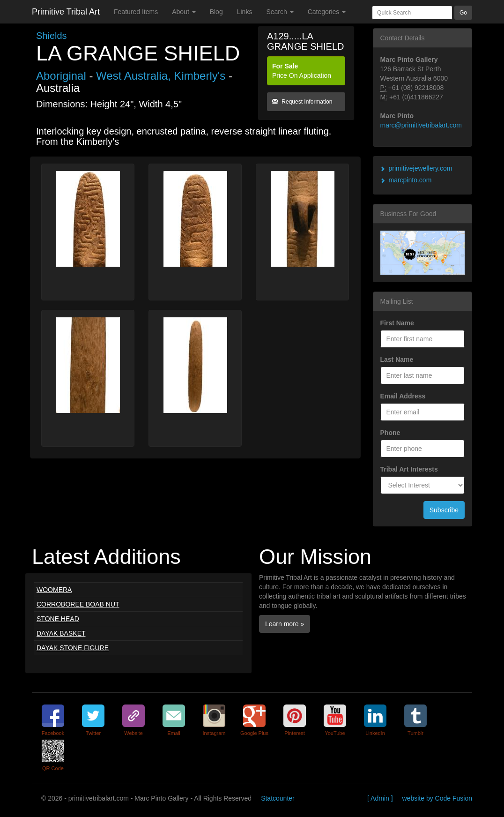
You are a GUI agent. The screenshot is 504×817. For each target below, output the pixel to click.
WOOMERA (54, 590)
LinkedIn (375, 733)
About (184, 12)
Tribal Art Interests (409, 469)
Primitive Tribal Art (66, 12)
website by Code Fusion (437, 798)
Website (133, 733)
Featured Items (136, 12)
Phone (390, 433)
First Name (397, 323)
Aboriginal (63, 76)
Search (280, 12)
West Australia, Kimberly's (161, 76)
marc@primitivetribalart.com (421, 125)
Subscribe (444, 510)
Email (174, 733)
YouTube (335, 733)
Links (245, 12)
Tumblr (415, 733)
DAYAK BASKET (61, 633)
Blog (216, 12)
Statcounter (278, 798)
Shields (52, 36)
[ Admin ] (380, 798)
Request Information (302, 102)
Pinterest (294, 733)
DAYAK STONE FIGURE (73, 648)
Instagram (214, 733)
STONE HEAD (58, 619)
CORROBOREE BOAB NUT (78, 604)
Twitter (93, 733)
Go (463, 13)
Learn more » (285, 624)
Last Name (397, 360)
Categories (327, 12)
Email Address (403, 396)
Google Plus (254, 733)
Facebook (53, 733)
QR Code (53, 768)
